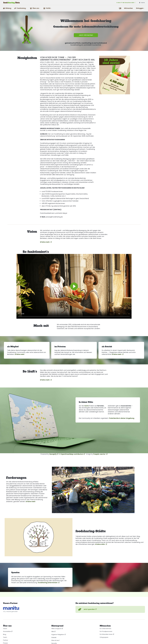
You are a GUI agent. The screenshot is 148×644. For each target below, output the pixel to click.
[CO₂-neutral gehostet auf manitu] (11, 608)
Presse (5, 643)
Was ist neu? (55, 640)
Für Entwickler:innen (106, 634)
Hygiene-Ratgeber (58, 634)
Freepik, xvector (100, 454)
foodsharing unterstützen (48, 583)
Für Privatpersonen (106, 631)
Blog (5, 634)
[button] (21, 8)
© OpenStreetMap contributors (71, 454)
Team (5, 637)
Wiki (53, 632)
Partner (6, 640)
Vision (5, 629)
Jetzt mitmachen (86, 35)
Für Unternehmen (105, 629)
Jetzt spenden (86, 609)
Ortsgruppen (104, 637)
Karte (87, 406)
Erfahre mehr (45, 242)
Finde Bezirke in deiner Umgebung (122, 418)
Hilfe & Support (56, 629)
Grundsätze (7, 631)
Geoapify (53, 454)
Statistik (54, 637)
